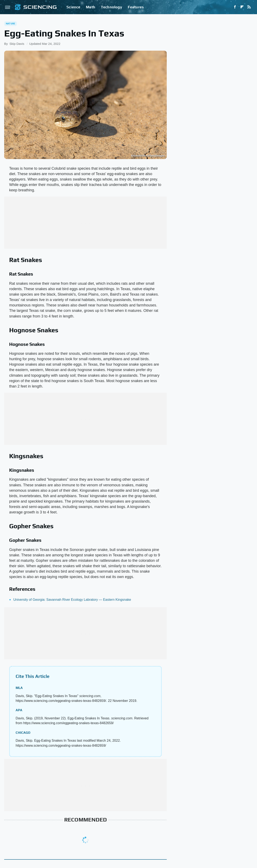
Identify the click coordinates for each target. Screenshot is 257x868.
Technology (112, 7)
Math (91, 7)
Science (73, 7)
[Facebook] (235, 7)
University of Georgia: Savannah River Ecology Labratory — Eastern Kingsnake (72, 600)
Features (136, 7)
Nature (11, 24)
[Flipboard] (242, 7)
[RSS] (249, 7)
